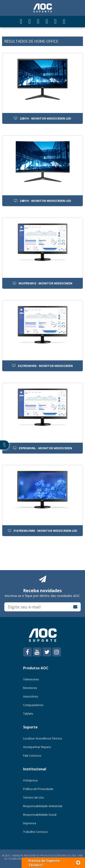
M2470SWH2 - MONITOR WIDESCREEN (43, 283)
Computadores (33, 705)
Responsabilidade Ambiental (43, 806)
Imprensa (30, 823)
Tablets (28, 714)
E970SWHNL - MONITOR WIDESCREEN (43, 448)
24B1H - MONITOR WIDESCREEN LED (43, 201)
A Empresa (30, 780)
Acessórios (31, 696)
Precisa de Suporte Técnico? (54, 863)
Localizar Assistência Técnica (42, 738)
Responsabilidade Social (40, 815)
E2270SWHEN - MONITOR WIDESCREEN (42, 366)
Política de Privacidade (38, 789)
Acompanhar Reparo (37, 747)
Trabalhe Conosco (35, 832)
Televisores (31, 679)
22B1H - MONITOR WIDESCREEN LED (43, 118)
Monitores (30, 688)
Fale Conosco (32, 755)
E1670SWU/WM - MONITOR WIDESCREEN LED (43, 531)
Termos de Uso (34, 797)
